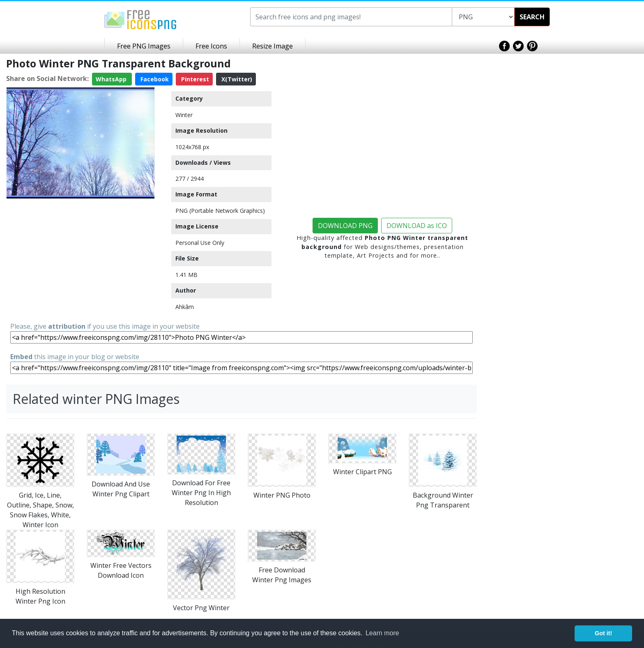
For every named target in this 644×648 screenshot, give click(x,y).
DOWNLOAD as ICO (417, 226)
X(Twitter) (236, 79)
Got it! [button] (603, 633)
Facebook (154, 79)
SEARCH (532, 17)
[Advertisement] (80, 260)
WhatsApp (112, 79)
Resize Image (273, 46)
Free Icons (211, 46)
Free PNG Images (144, 46)
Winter (184, 115)
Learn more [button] (382, 633)
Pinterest (194, 79)
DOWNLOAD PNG (345, 226)
